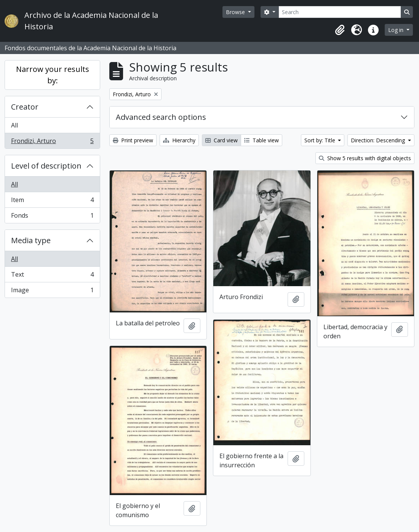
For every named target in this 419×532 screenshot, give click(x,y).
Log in (397, 30)
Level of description (46, 166)
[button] (340, 30)
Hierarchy (179, 140)
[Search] (340, 12)
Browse (236, 12)
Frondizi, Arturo (52, 142)
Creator (25, 107)
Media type (31, 240)
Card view (221, 140)
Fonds (52, 217)
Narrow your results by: (53, 75)
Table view (261, 140)
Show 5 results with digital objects (365, 158)
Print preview (133, 140)
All (14, 125)
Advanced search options (161, 117)
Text (52, 276)
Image (52, 291)
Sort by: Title (321, 140)
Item (52, 201)
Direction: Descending (379, 140)
